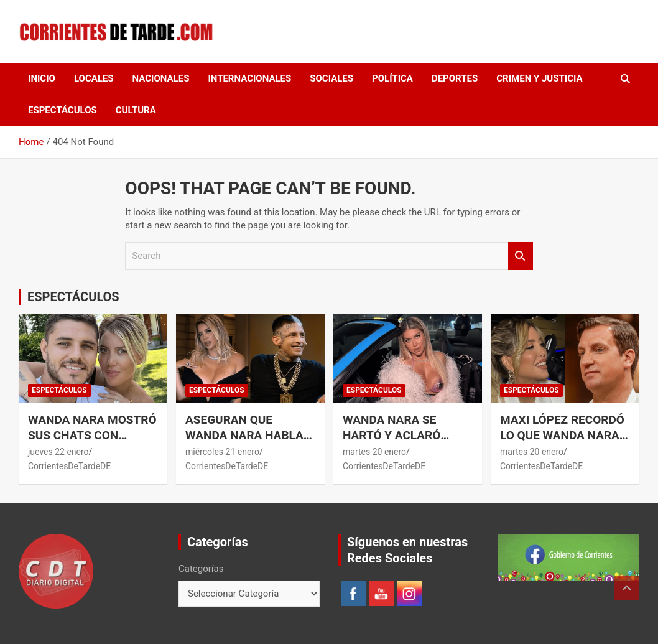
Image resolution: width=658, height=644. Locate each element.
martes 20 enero (374, 452)
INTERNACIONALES (249, 78)
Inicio (42, 78)
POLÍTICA (392, 78)
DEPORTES (455, 78)
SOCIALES (331, 78)
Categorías (201, 569)
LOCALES (94, 78)
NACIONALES (161, 78)
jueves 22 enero (58, 452)
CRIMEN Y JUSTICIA (539, 78)
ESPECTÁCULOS (63, 110)
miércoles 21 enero (222, 452)
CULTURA (136, 110)
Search (521, 256)
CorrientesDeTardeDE (69, 466)
